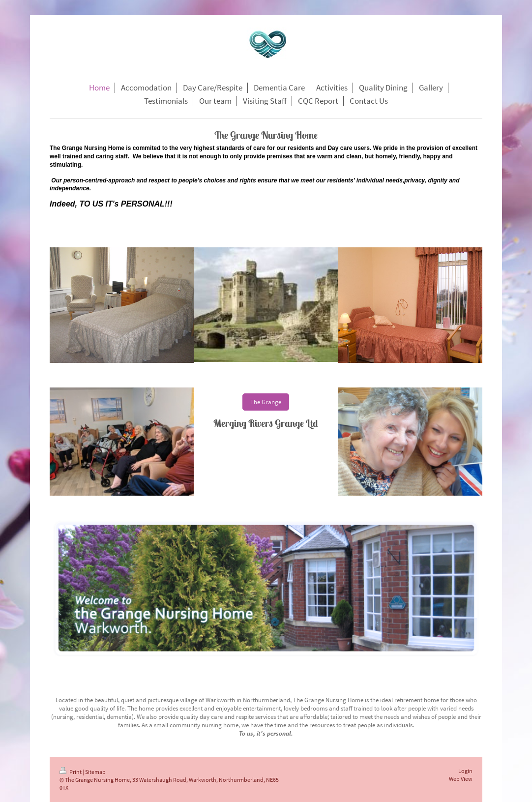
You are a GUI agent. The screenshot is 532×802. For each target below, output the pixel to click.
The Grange (266, 402)
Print (71, 772)
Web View (461, 779)
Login (465, 771)
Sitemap (95, 772)
